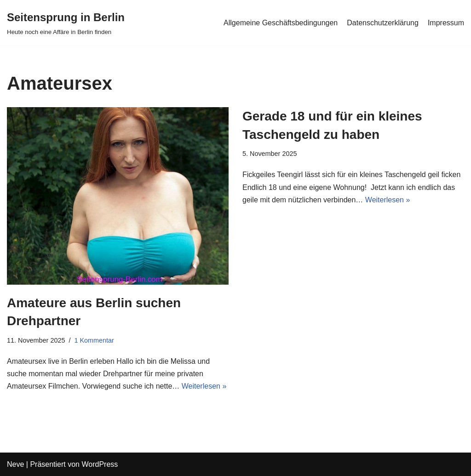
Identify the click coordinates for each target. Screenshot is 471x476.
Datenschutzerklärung (383, 23)
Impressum (446, 23)
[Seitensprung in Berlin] (66, 23)
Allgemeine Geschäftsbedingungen (281, 23)
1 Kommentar (94, 340)
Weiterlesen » (204, 386)
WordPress (100, 464)
